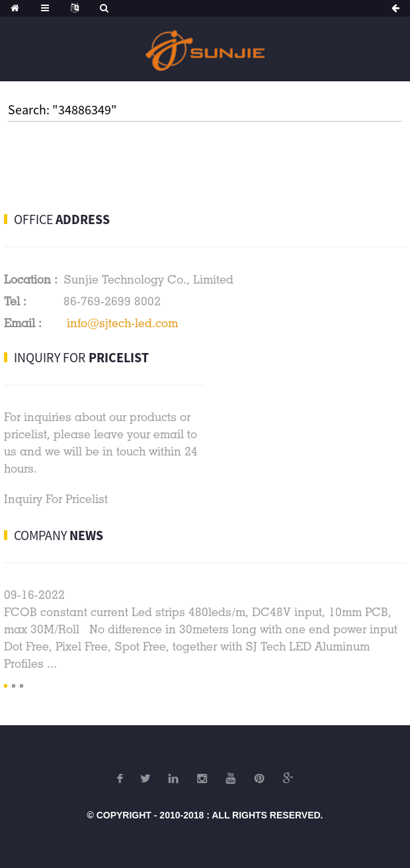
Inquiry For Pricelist (56, 499)
